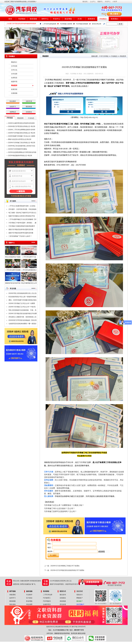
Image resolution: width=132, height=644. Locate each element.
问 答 (80, 19)
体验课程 (13, 595)
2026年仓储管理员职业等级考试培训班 (21, 123)
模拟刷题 (29, 107)
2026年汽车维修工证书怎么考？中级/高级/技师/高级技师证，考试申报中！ (22, 307)
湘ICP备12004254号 (79, 627)
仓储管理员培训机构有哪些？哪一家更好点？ (22, 324)
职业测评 (13, 101)
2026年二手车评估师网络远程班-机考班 (22, 130)
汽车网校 (88, 456)
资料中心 (45, 19)
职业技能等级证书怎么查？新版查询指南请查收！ (22, 297)
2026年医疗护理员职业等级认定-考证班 (22, 126)
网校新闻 (20, 118)
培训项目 (22, 19)
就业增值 (68, 19)
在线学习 (13, 107)
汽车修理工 (47, 598)
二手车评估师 (48, 595)
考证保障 (29, 604)
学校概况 (103, 19)
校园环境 (14, 82)
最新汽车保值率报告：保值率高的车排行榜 (65, 584)
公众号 (92, 2)
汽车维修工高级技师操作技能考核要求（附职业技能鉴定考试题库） (22, 226)
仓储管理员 (47, 604)
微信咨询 (63, 595)
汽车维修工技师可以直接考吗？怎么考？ (60, 511)
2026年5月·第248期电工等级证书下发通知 (65, 566)
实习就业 (29, 598)
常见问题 (13, 289)
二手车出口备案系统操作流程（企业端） (22, 206)
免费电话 (13, 112)
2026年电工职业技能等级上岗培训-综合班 (22, 146)
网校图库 (14, 85)
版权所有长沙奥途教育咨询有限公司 (59, 627)
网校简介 (14, 62)
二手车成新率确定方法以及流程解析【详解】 (22, 220)
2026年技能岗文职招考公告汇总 (61, 581)
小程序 (115, 2)
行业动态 (31, 118)
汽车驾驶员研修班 (82, 24)
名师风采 (14, 78)
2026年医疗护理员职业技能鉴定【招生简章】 (23, 321)
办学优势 (14, 74)
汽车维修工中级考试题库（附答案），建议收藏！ (22, 223)
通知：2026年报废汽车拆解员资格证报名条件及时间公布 (23, 300)
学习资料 (13, 201)
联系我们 (115, 19)
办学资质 (14, 66)
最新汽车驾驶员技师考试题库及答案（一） (21, 233)
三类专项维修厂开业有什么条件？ (20, 236)
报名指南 (33, 19)
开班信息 (10, 118)
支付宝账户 (80, 604)
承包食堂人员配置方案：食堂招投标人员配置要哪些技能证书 (22, 317)
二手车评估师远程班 (49, 24)
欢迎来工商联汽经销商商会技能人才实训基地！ (21, 2)
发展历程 (14, 89)
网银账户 (80, 598)
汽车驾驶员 (47, 601)
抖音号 (107, 2)
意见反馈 (63, 604)
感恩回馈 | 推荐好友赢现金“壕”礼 (24, 584)
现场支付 (80, 595)
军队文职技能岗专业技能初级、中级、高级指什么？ (22, 311)
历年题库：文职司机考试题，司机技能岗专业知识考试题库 (22, 210)
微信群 (85, 2)
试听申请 (29, 101)
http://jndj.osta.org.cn (89, 117)
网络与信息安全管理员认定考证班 (20, 139)
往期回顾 (14, 93)
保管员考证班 (97, 24)
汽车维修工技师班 (66, 24)
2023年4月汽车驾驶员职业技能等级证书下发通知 (67, 570)
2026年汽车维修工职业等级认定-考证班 (22, 143)
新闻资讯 (91, 19)
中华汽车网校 (104, 56)
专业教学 (29, 595)
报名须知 (13, 604)
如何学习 (13, 598)
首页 (10, 19)
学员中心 (57, 19)
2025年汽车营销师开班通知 (18, 149)
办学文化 (14, 70)
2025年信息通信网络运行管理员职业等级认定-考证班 (22, 153)
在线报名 (29, 112)
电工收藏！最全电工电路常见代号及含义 (22, 213)
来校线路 (63, 601)
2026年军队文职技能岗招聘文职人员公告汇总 (23, 294)
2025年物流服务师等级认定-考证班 (20, 156)
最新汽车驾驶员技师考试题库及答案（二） (21, 230)
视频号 (100, 2)
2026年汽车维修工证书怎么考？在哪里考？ (22, 304)
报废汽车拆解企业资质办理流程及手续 (22, 216)
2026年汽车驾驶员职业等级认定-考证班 (22, 133)
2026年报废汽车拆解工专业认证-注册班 (22, 136)
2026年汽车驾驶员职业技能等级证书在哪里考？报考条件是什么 (23, 314)
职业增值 (29, 601)
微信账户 (80, 601)
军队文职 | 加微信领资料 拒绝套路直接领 (27, 581)
